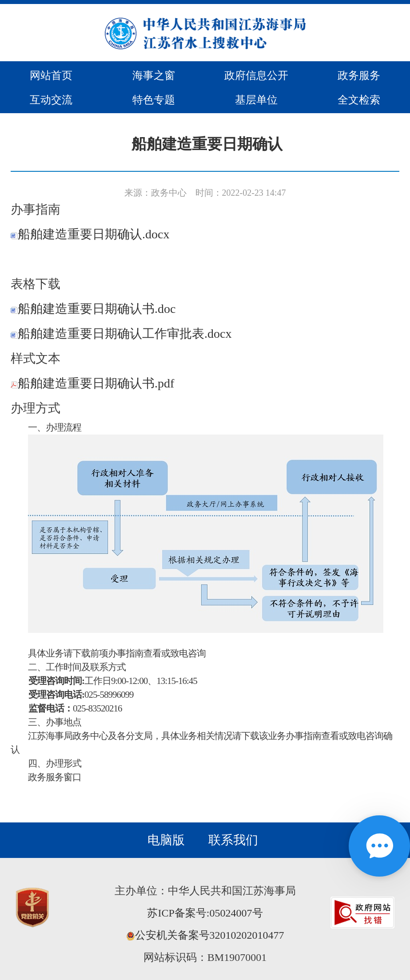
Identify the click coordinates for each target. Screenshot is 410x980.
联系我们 (233, 840)
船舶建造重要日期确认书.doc (93, 309)
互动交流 (51, 100)
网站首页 (51, 75)
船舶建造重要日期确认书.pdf (92, 383)
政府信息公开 (256, 75)
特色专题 (154, 100)
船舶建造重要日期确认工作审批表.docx (121, 334)
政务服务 (359, 75)
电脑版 (166, 840)
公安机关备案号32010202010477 (205, 935)
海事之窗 (154, 75)
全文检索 (359, 100)
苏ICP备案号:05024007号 (205, 913)
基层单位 (256, 100)
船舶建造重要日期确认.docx (90, 234)
